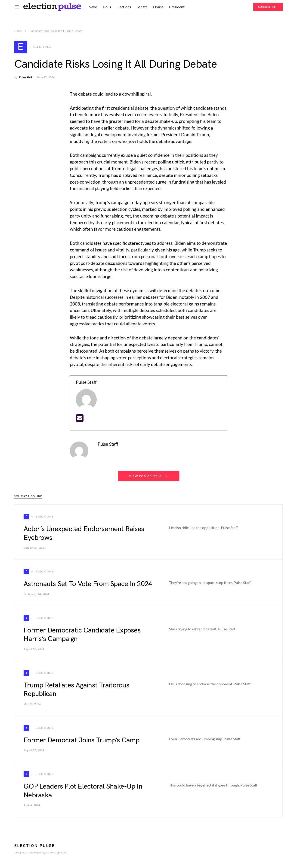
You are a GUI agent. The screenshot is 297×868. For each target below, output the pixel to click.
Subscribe (267, 7)
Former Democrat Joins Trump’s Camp (82, 742)
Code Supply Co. (56, 855)
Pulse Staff (26, 80)
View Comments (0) (146, 478)
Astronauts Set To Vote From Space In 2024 (88, 586)
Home (18, 31)
